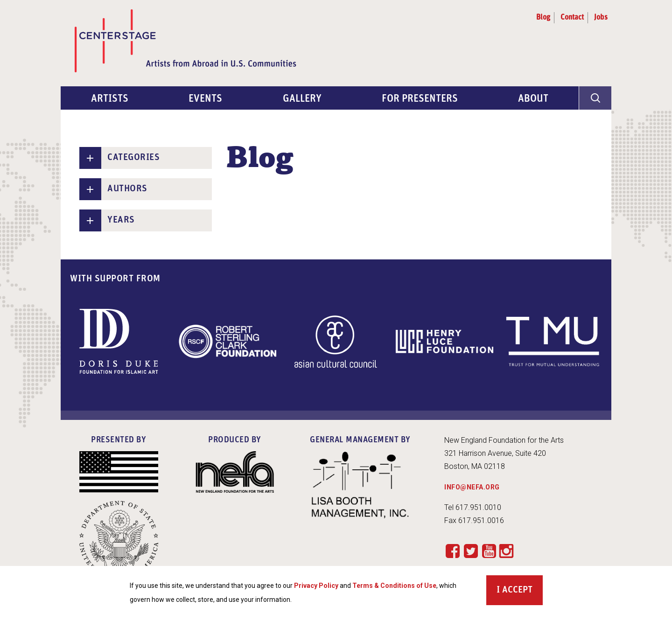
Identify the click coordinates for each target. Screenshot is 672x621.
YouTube (489, 551)
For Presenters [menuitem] (420, 99)
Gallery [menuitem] (302, 99)
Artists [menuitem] (110, 99)
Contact (572, 18)
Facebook (452, 551)
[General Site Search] (595, 98)
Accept (517, 593)
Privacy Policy (316, 589)
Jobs (601, 18)
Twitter (471, 551)
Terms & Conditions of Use (394, 589)
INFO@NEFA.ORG (472, 487)
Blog (543, 18)
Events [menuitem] (205, 99)
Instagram (506, 551)
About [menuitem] (533, 99)
